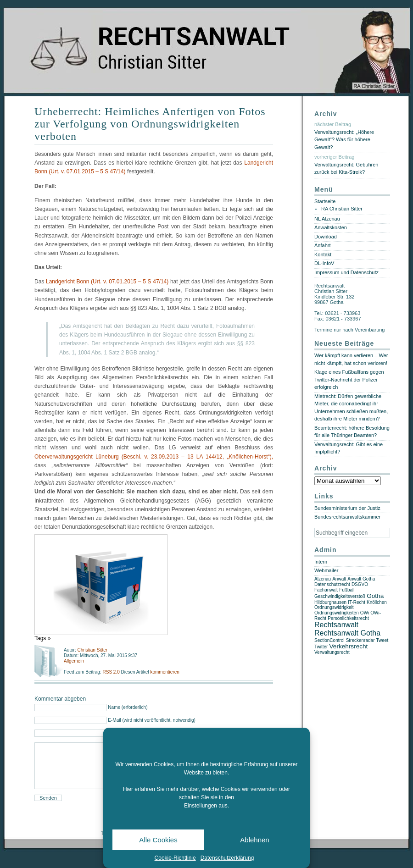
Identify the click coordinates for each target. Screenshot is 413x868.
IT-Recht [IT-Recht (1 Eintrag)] (357, 602)
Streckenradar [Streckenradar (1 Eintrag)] (360, 640)
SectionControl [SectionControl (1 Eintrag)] (329, 640)
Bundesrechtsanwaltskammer (347, 517)
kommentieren (165, 672)
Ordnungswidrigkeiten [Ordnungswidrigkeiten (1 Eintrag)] (337, 613)
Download (326, 237)
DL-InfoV (324, 263)
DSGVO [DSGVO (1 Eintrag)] (360, 584)
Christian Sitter (92, 650)
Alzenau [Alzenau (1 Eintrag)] (323, 579)
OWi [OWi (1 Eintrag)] (365, 613)
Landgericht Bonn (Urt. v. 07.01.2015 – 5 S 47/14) (107, 282)
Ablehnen (254, 840)
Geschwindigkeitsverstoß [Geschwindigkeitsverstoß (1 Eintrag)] (340, 596)
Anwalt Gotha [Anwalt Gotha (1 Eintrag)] (361, 579)
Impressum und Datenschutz (346, 272)
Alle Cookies (158, 840)
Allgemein (74, 661)
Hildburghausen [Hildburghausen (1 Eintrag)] (330, 602)
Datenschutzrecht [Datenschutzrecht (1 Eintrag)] (332, 584)
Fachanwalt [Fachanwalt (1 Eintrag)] (326, 590)
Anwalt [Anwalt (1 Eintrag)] (339, 579)
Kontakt (323, 254)
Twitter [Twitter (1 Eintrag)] (321, 647)
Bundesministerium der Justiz (347, 508)
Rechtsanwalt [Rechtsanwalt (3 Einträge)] (336, 625)
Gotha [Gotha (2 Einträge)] (375, 596)
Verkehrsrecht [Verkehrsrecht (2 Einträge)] (349, 646)
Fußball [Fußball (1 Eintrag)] (347, 590)
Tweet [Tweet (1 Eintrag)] (382, 640)
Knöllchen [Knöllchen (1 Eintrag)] (377, 602)
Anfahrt (322, 245)
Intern (321, 562)
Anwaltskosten (331, 227)
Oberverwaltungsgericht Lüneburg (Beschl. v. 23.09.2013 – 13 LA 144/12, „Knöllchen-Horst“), (154, 457)
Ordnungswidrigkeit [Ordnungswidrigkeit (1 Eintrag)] (334, 607)
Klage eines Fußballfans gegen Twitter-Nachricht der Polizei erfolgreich (349, 379)
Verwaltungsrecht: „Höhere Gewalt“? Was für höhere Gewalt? (344, 140)
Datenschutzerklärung (227, 858)
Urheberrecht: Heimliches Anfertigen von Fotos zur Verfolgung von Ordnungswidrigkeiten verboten (150, 124)
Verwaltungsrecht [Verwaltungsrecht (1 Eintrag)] (332, 652)
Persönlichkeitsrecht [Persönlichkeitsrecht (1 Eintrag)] (348, 618)
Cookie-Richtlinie (175, 858)
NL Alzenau (327, 219)
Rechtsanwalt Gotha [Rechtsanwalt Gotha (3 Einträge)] (347, 633)
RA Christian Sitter (342, 209)
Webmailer (326, 570)
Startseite (325, 201)
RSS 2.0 (112, 672)
